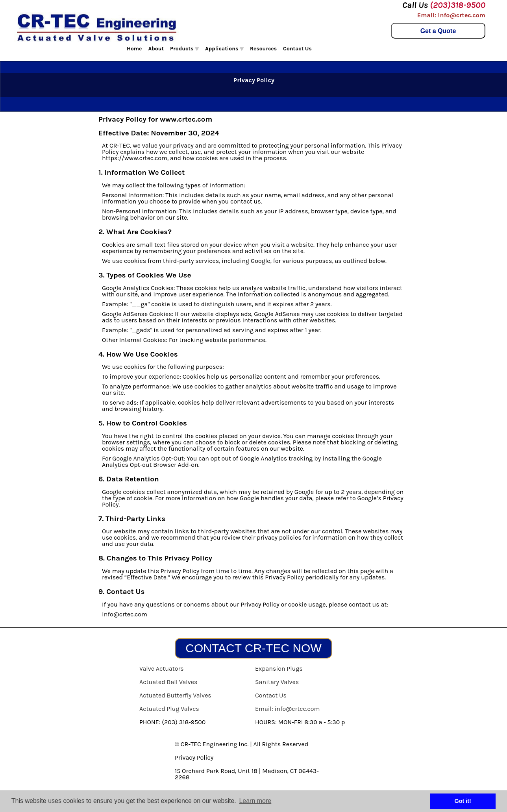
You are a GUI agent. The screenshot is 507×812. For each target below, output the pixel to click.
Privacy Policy (194, 757)
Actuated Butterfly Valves (175, 695)
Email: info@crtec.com (451, 15)
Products (184, 49)
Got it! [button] (463, 801)
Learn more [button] (255, 801)
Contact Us (297, 49)
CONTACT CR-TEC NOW (253, 648)
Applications (224, 49)
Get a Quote (438, 31)
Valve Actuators (162, 669)
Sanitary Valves (277, 682)
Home (134, 49)
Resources (263, 49)
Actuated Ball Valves (168, 682)
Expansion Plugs (279, 669)
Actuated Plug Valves (169, 709)
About (156, 49)
